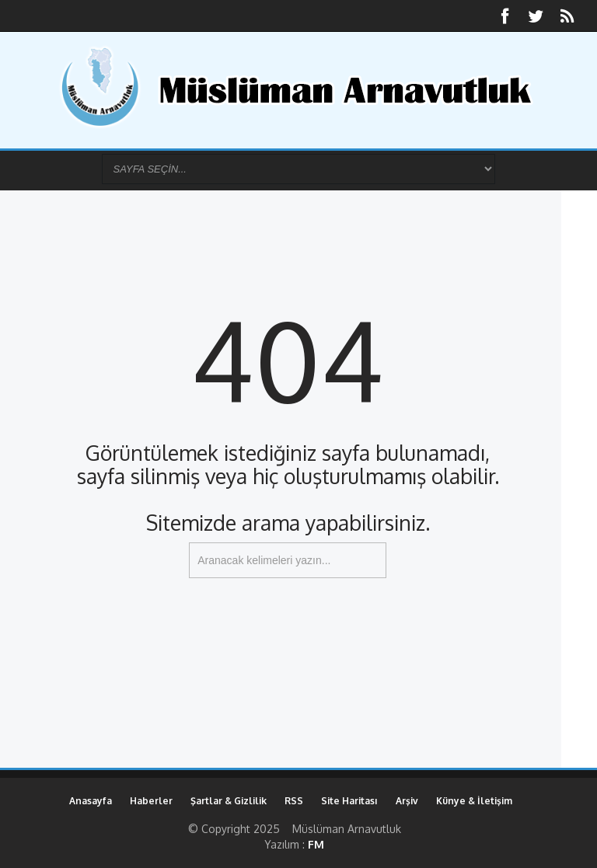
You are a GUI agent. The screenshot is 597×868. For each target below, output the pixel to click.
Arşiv (407, 801)
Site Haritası (349, 801)
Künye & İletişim (474, 801)
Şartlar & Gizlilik (229, 801)
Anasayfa (91, 801)
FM (316, 844)
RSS (294, 801)
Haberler (151, 801)
